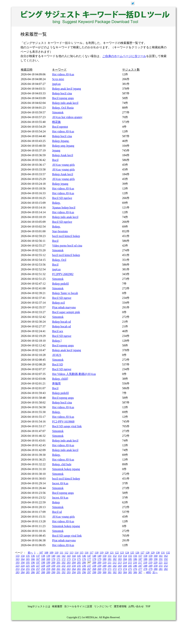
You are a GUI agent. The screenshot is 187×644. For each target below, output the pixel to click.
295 (79, 572)
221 (161, 563)
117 (91, 553)
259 (48, 569)
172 (64, 559)
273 (120, 569)
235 (79, 566)
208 (94, 563)
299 (99, 572)
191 (161, 559)
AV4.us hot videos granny (67, 117)
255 (28, 569)
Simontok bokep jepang (66, 469)
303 (120, 572)
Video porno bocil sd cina (67, 246)
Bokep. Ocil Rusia (63, 108)
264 (74, 569)
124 (127, 553)
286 (33, 572)
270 (105, 569)
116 (86, 553)
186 (135, 559)
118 (96, 553)
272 (115, 569)
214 (125, 563)
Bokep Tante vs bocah (65, 293)
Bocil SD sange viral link (67, 426)
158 (145, 556)
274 (125, 569)
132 (168, 553)
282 (166, 569)
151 (110, 556)
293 (69, 572)
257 (38, 569)
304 (125, 572)
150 (105, 556)
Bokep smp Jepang (63, 146)
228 (43, 566)
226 (33, 566)
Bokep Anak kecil (63, 155)
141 (59, 556)
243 (120, 566)
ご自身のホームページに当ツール (124, 56)
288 (43, 572)
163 (18, 559)
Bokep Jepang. (61, 141)
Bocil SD (57, 364)
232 (64, 566)
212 (115, 563)
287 (38, 572)
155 (130, 556)
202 (64, 563)
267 (89, 569)
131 (163, 553)
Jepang (56, 150)
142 (64, 556)
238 (94, 566)
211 (110, 563)
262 (64, 569)
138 (43, 556)
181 (110, 559)
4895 (149, 572)
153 (120, 556)
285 (28, 572)
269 (99, 569)
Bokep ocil (58, 303)
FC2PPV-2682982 (63, 274)
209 (99, 563)
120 (107, 553)
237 (89, 566)
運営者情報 (120, 606)
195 (28, 563)
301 (110, 572)
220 (155, 563)
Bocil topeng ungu (63, 98)
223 (18, 566)
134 (23, 556)
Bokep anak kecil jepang (66, 89)
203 (69, 563)
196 (33, 563)
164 (23, 559)
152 (115, 556)
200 (53, 563)
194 (23, 563)
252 (166, 566)
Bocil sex (58, 331)
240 (105, 566)
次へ (155, 572)
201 (59, 563)
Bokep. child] (60, 379)
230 (53, 566)
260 (53, 569)
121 (112, 553)
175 (79, 559)
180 (105, 559)
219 (150, 563)
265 (79, 569)
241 (110, 566)
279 (151, 569)
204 (74, 563)
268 (94, 569)
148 (94, 556)
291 (59, 572)
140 (53, 556)
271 (110, 569)
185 (130, 559)
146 (84, 556)
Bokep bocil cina (62, 93)
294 (74, 572)
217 (140, 563)
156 (135, 556)
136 (33, 556)
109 (51, 553)
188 (145, 559)
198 (43, 563)
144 (74, 556)
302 (115, 572)
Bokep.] (57, 341)
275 (130, 569)
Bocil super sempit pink (66, 312)
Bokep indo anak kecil (65, 103)
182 (115, 559)
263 (69, 569)
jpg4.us (56, 84)
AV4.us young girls (63, 165)
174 (74, 559)
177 (89, 559)
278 (145, 569)
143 (69, 556)
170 (53, 559)
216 (135, 563)
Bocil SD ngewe (62, 298)
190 (156, 559)
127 (142, 553)
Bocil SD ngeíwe (62, 198)
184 (125, 559)
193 (18, 563)
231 (59, 566)
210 (105, 563)
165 (28, 559)
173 (69, 559)
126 (137, 553)
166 (33, 559)
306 (135, 572)
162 (166, 556)
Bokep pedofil (60, 284)
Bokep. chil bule (62, 464)
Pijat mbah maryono (64, 307)
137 (38, 556)
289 (48, 572)
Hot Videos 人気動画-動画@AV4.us (74, 374)
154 (125, 556)
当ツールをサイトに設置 (78, 606)
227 (38, 566)
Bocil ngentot (60, 127)
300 (105, 572)
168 (43, 559)
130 (158, 553)
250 (156, 566)
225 (28, 566)
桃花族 (56, 122)
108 (46, 553)
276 (135, 569)
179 (99, 559)
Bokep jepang (60, 184)
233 (69, 566)
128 (147, 553)
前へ (30, 553)
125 (132, 553)
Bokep (56, 502)
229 (48, 566)
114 (76, 553)
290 (53, 572)
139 (48, 556)
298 (94, 572)
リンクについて (103, 606)
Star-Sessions (60, 231)
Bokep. (56, 203)
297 (89, 572)
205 (79, 563)
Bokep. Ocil (59, 260)
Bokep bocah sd (61, 322)
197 (38, 563)
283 (18, 572)
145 (79, 556)
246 (135, 566)
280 (156, 569)
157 (140, 556)
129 (153, 553)
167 (38, 559)
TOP (148, 606)
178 (94, 559)
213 (120, 563)
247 (140, 566)
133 (18, 556)
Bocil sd (57, 512)
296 (84, 572)
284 (23, 572)
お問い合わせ (136, 606)
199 (48, 563)
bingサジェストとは (39, 606)
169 (48, 559)
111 (61, 553)
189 (151, 559)
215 (130, 563)
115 (81, 553)
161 (161, 556)
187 (140, 559)
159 (151, 556)
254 (23, 569)
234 (74, 566)
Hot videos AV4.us (63, 74)
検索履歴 (57, 606)
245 (130, 566)
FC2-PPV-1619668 (63, 421)
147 (89, 556)
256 (33, 569)
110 (56, 553)
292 (64, 572)
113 (71, 553)
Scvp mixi (58, 79)
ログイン (157, 3)
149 (99, 556)
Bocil (55, 160)
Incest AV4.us (60, 483)
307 (140, 572)
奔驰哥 (56, 383)
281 (161, 569)
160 (156, 556)
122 (117, 553)
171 (59, 559)
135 (28, 556)
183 (120, 559)
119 (102, 553)
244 (125, 566)
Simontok (58, 112)
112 (66, 553)
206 (84, 563)
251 (161, 566)
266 (84, 569)
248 (145, 566)
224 (23, 566)
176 (84, 559)
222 (166, 563)
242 (115, 566)
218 (145, 563)
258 (43, 569)
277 (140, 569)
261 (59, 569)
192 (166, 559)
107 (41, 553)
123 (122, 553)
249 (151, 566)
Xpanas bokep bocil (64, 208)
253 (18, 569)
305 (130, 572)
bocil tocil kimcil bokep (66, 236)
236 (84, 566)
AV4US (57, 355)
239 (99, 566)
